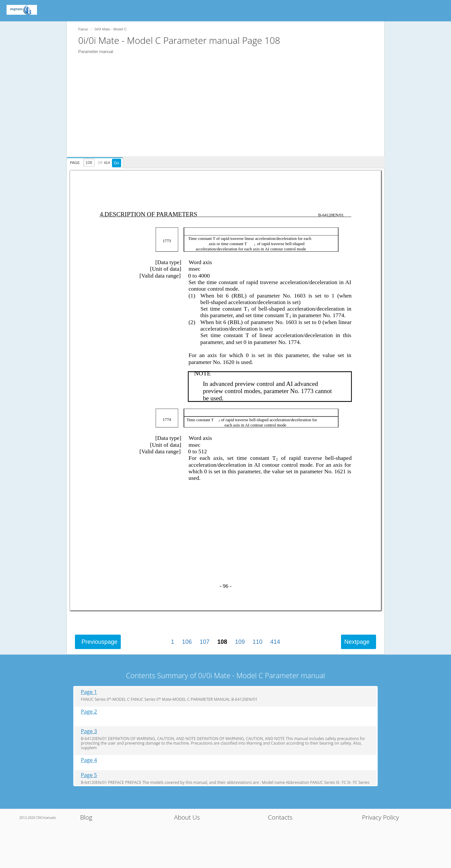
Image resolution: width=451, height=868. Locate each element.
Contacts (280, 817)
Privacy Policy (380, 817)
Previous (99, 642)
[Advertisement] (229, 110)
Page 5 (89, 775)
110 (258, 642)
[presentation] (96, 162)
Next (357, 642)
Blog (86, 817)
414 (275, 642)
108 (222, 642)
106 (187, 642)
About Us (187, 817)
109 (240, 642)
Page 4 (89, 760)
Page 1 (89, 692)
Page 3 (89, 731)
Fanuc (83, 29)
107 (205, 642)
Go (117, 163)
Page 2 (89, 712)
